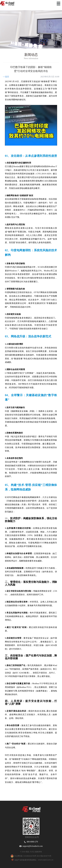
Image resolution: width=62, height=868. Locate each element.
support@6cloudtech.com (31, 846)
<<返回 (6, 77)
